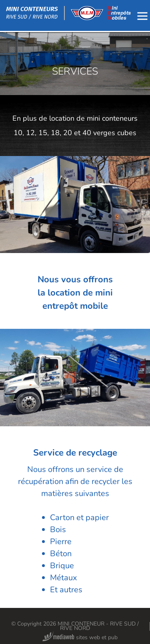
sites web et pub (80, 637)
